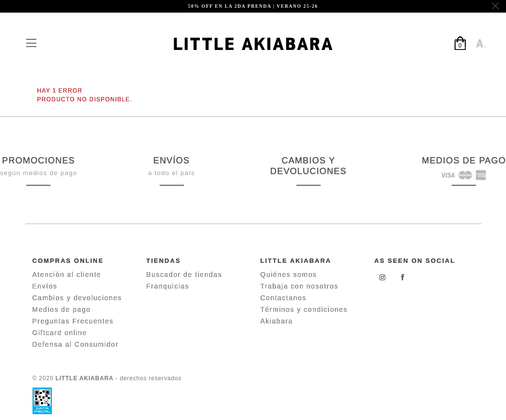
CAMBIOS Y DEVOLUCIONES (308, 166)
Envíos (45, 286)
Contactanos (284, 298)
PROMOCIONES (38, 161)
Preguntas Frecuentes (73, 321)
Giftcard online (60, 333)
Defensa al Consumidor (76, 344)
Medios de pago (62, 309)
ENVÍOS (171, 161)
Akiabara (277, 321)
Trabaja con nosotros (300, 286)
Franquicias (168, 286)
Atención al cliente (67, 275)
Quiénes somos (289, 275)
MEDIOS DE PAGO (464, 161)
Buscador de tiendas (184, 275)
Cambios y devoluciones (77, 298)
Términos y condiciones (304, 309)
